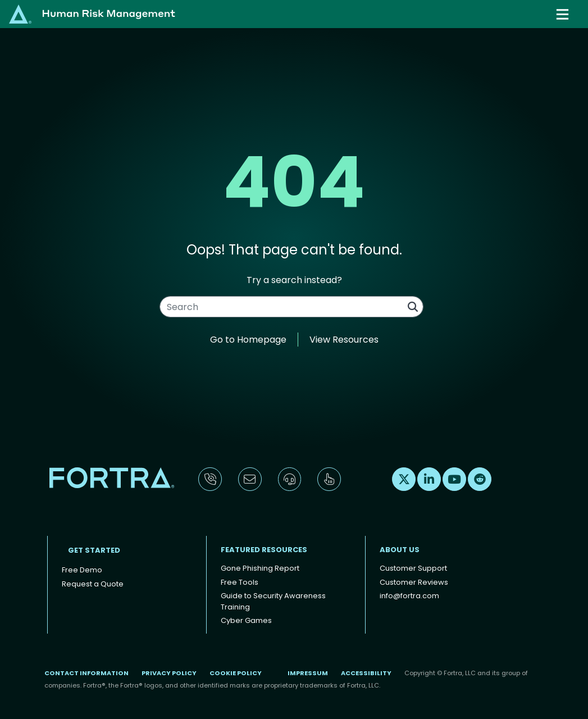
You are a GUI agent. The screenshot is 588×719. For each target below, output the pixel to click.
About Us (400, 550)
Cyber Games (246, 620)
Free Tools (240, 582)
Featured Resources (264, 550)
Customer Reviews (414, 582)
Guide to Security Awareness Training (273, 601)
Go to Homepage (248, 340)
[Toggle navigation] (564, 14)
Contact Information (86, 673)
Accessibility (366, 673)
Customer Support (413, 568)
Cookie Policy (236, 673)
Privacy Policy (169, 673)
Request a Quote (93, 584)
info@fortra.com (409, 596)
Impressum (308, 673)
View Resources (344, 340)
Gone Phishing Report (260, 568)
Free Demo (82, 570)
